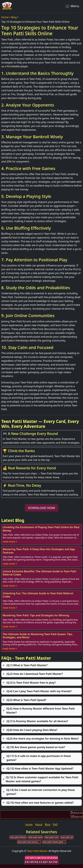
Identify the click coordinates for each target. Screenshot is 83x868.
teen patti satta (35, 837)
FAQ (55, 824)
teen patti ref (67, 837)
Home (5, 17)
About (39, 824)
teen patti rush (52, 837)
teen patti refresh (18, 837)
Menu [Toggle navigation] (72, 6)
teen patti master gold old (55, 842)
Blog (14, 17)
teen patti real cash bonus (29, 842)
